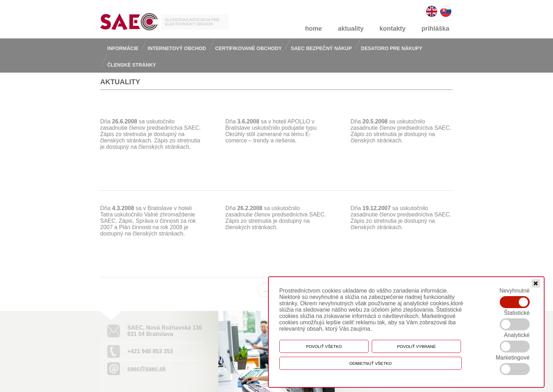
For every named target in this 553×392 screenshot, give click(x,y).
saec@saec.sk (147, 369)
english (432, 8)
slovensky (446, 8)
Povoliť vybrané (417, 346)
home (314, 29)
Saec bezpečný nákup (321, 48)
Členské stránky (132, 65)
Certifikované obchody (248, 48)
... (266, 290)
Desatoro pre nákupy (392, 48)
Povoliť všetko (324, 346)
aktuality (351, 29)
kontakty (393, 29)
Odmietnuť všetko (371, 363)
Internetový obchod (177, 48)
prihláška (435, 29)
